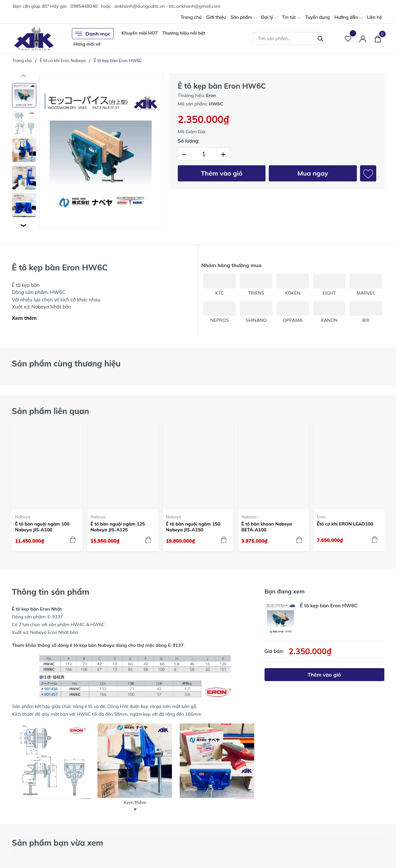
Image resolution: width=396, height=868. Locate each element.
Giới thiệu (216, 17)
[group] (102, 151)
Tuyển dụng (318, 17)
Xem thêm (24, 318)
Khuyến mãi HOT (140, 33)
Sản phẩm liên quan (51, 411)
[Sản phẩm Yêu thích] (348, 39)
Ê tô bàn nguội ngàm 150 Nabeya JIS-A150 (193, 527)
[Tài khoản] (363, 39)
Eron (321, 517)
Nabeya (23, 517)
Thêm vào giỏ (222, 173)
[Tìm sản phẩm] (289, 38)
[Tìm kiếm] (321, 38)
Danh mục (93, 34)
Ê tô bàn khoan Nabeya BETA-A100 (267, 527)
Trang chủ (191, 17)
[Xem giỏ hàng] (378, 38)
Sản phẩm (243, 18)
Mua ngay (313, 173)
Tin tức (291, 18)
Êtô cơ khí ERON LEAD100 (345, 524)
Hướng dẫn (348, 18)
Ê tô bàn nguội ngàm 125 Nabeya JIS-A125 (118, 527)
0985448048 (84, 6)
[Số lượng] (204, 154)
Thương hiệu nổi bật (184, 33)
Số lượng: (189, 141)
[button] (24, 225)
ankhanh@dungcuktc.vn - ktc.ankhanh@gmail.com (167, 6)
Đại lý (269, 18)
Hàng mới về (87, 44)
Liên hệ (374, 17)
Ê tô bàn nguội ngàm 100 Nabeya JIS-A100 (42, 527)
